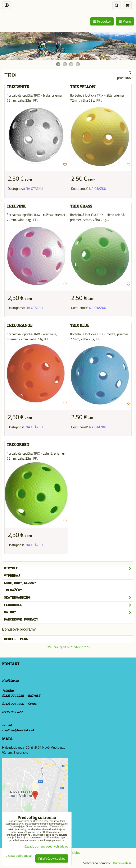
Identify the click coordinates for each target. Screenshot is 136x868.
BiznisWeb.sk (122, 863)
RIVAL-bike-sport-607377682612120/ (68, 647)
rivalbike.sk (10, 681)
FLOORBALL (69, 605)
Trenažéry (13, 590)
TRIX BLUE (80, 325)
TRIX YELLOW (83, 87)
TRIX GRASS (81, 206)
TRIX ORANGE (20, 325)
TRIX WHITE (18, 87)
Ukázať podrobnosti (19, 856)
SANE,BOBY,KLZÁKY (20, 583)
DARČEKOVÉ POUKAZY (21, 620)
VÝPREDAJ (12, 576)
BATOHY (69, 612)
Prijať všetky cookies (52, 858)
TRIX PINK (16, 206)
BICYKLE (69, 568)
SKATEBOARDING (69, 598)
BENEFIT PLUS (16, 639)
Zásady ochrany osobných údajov (46, 846)
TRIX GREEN (18, 444)
